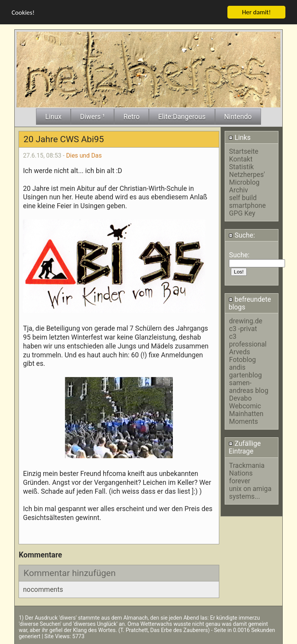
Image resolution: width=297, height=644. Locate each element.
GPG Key (242, 213)
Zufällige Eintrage (245, 447)
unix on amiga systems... (250, 492)
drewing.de (246, 321)
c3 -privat (243, 329)
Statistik (241, 167)
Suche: (242, 235)
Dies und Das (84, 155)
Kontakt (241, 159)
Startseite (244, 151)
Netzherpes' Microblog (247, 178)
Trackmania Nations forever (247, 473)
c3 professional (248, 340)
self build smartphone (247, 201)
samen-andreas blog (248, 387)
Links (240, 137)
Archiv (238, 190)
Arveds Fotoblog (242, 356)
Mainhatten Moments (246, 418)
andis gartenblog (245, 371)
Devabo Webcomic (245, 402)
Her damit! (257, 12)
